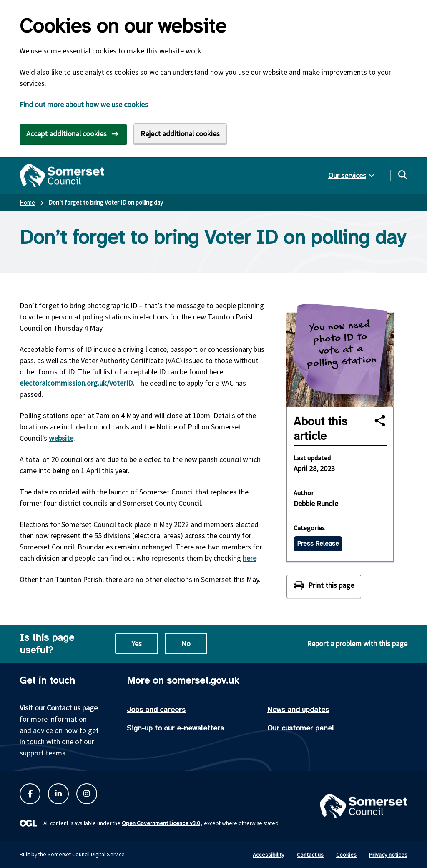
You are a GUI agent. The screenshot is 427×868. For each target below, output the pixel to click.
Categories (309, 528)
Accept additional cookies (67, 134)
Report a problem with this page (357, 643)
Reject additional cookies (180, 134)
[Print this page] (324, 586)
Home (27, 202)
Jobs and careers (156, 710)
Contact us (310, 855)
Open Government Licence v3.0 (161, 823)
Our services (347, 175)
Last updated (312, 458)
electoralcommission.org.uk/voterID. (77, 383)
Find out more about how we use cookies (84, 104)
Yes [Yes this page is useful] (137, 643)
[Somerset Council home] (62, 176)
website (61, 438)
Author (304, 493)
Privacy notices (388, 855)
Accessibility (269, 855)
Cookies (346, 855)
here (250, 558)
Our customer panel (301, 728)
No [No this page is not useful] (186, 643)
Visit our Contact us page (59, 708)
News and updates (298, 710)
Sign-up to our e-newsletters (175, 728)
